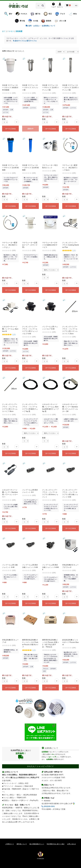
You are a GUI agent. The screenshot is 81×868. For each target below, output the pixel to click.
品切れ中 (30, 129)
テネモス (11, 31)
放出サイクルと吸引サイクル (25, 41)
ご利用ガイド (9, 844)
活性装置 (19, 31)
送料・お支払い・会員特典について (40, 26)
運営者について (22, 844)
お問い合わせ (72, 844)
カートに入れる (10, 129)
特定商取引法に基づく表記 (56, 844)
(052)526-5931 (48, 806)
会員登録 (45, 752)
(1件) (74, 250)
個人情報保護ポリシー (37, 844)
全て (4, 31)
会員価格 (49, 759)
